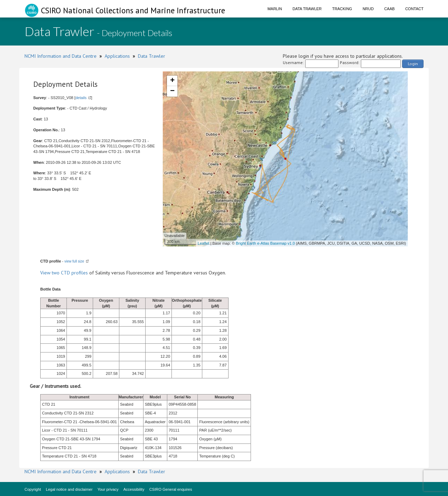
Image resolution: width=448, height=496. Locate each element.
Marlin (275, 9)
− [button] (172, 91)
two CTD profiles (70, 273)
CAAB (390, 9)
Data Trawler (307, 9)
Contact (414, 9)
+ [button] (172, 81)
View (46, 273)
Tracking (342, 9)
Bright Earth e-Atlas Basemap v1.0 (265, 243)
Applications (117, 56)
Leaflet (204, 243)
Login (413, 64)
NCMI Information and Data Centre (61, 56)
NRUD (368, 9)
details (81, 98)
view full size (74, 261)
